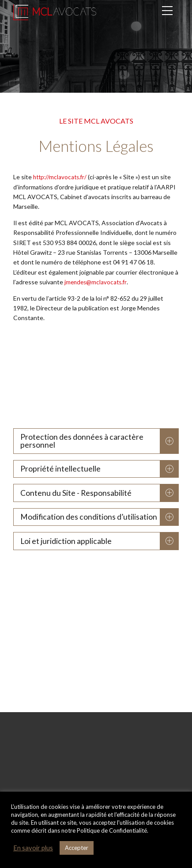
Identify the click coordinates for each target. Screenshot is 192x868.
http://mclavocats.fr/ (61, 177)
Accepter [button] (77, 848)
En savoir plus (33, 848)
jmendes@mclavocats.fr (97, 282)
